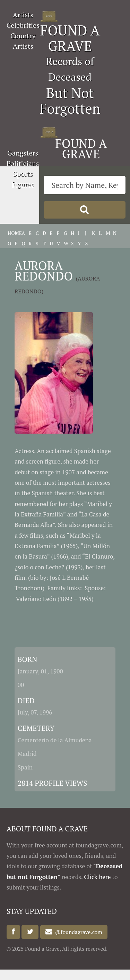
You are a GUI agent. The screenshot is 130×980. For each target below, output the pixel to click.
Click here (97, 877)
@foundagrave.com (77, 932)
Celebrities (23, 25)
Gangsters (23, 153)
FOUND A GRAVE (70, 38)
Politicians (23, 163)
